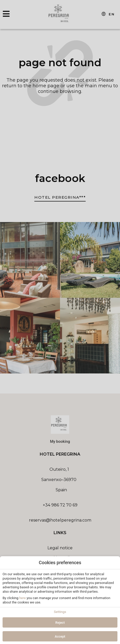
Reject (60, 623)
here (23, 598)
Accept (60, 636)
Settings (60, 612)
